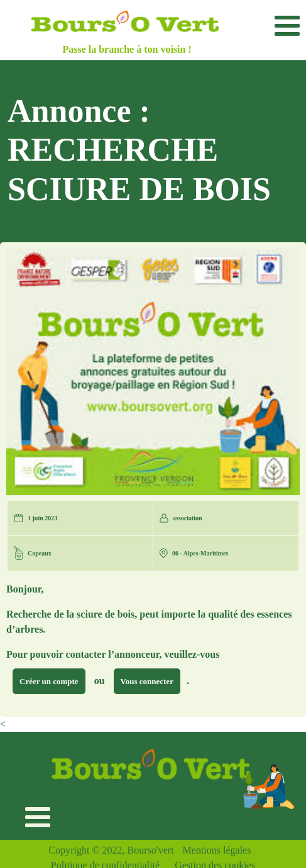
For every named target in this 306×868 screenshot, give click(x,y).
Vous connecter (147, 681)
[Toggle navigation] (287, 25)
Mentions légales (217, 850)
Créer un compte (49, 681)
